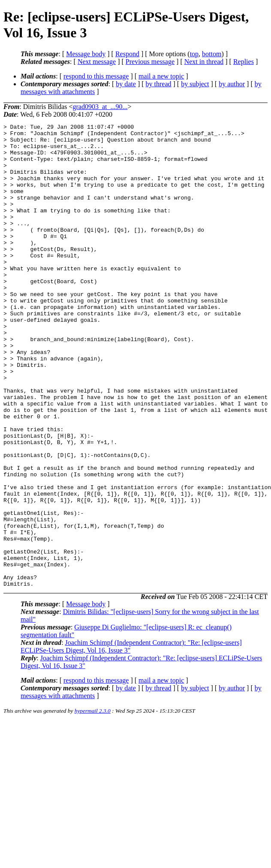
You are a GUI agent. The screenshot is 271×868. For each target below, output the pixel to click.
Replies (244, 62)
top (194, 54)
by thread (159, 84)
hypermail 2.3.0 (93, 803)
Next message (97, 62)
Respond (127, 54)
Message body (86, 54)
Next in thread (204, 62)
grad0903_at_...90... (100, 107)
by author (232, 84)
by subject (195, 84)
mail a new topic (161, 76)
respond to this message (96, 76)
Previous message (150, 62)
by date (126, 84)
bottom (212, 54)
